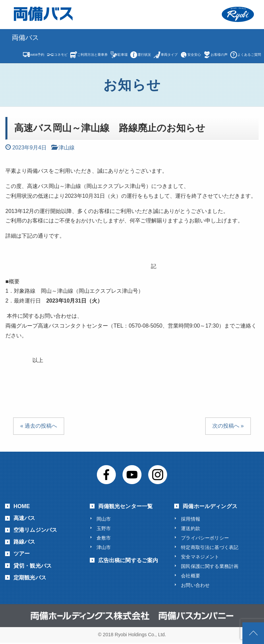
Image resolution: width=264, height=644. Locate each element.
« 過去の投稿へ (39, 426)
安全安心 (194, 55)
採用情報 (191, 519)
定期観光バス (30, 578)
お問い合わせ (195, 587)
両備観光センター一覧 (126, 506)
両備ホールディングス (210, 506)
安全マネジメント (200, 557)
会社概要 (191, 577)
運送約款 (191, 528)
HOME (22, 506)
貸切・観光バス (33, 566)
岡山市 (104, 519)
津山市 (104, 548)
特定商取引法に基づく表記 (210, 548)
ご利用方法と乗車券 (93, 55)
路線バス (24, 542)
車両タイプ (169, 55)
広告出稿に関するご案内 (128, 561)
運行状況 (144, 55)
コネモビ (61, 55)
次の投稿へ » (228, 426)
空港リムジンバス (35, 530)
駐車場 (123, 55)
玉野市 (104, 528)
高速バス (24, 518)
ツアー (22, 554)
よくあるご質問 (249, 55)
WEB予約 (37, 55)
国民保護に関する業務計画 (210, 567)
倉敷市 (104, 538)
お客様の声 (219, 55)
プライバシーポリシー (205, 538)
